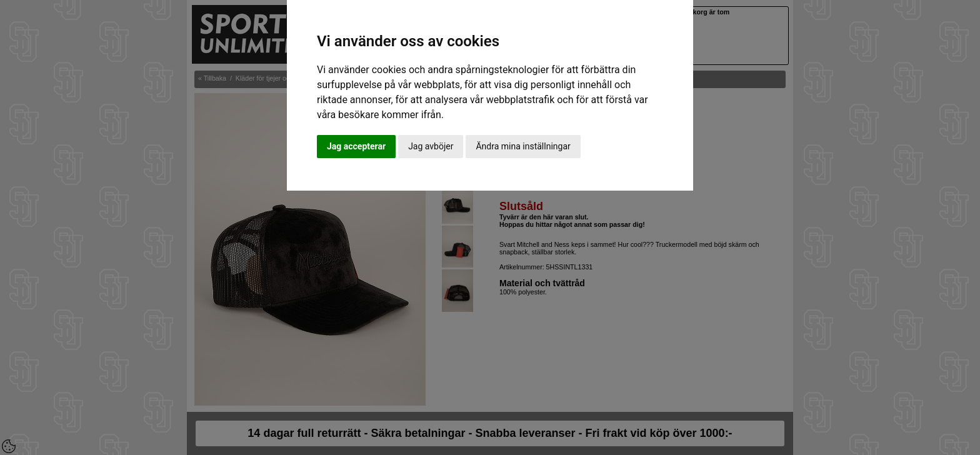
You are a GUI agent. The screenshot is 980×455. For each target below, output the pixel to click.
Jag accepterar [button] (356, 146)
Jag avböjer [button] (431, 146)
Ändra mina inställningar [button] (523, 146)
